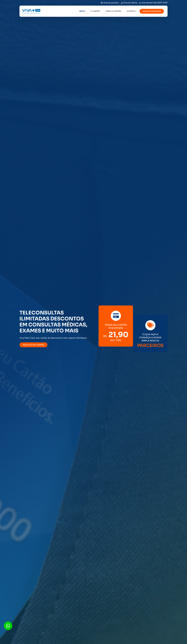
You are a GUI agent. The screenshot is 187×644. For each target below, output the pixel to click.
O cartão (95, 11)
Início (82, 11)
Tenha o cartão (113, 11)
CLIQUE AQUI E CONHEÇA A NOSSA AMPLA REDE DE (150, 338)
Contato (131, 11)
